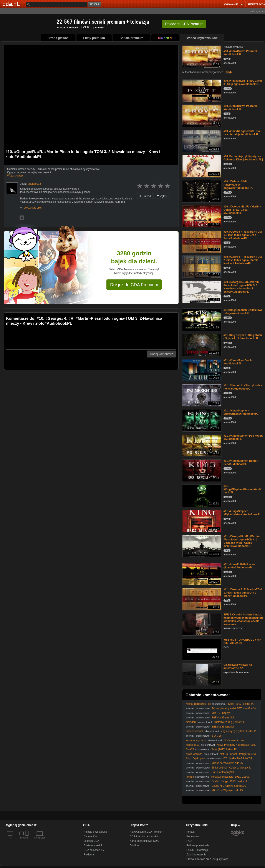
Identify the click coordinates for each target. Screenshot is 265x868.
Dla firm (134, 845)
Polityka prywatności (198, 845)
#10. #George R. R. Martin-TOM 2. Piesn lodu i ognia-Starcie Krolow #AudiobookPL (243, 260)
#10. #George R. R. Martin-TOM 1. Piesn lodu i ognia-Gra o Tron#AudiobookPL (243, 235)
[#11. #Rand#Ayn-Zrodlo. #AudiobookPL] (201, 370)
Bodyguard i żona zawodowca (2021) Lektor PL (215, 742)
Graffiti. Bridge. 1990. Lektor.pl (229, 781)
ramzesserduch (195, 731)
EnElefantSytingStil (223, 718)
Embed (145, 196)
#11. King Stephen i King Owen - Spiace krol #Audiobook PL (243, 337)
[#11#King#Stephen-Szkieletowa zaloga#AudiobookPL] (201, 319)
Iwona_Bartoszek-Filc (198, 704)
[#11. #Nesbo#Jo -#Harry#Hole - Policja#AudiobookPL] (201, 395)
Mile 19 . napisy (221, 713)
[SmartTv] (27, 840)
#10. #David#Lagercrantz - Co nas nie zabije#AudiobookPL (242, 133)
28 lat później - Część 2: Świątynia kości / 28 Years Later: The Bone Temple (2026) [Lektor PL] (220, 769)
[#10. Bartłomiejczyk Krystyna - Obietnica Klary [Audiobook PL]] (201, 166)
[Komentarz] (91, 339)
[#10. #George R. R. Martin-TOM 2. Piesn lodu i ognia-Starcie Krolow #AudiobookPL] (201, 266)
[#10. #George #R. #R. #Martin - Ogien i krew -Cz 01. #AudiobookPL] (201, 216)
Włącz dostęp (15, 176)
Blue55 (190, 749)
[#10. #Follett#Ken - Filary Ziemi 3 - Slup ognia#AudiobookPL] (201, 90)
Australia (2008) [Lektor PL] (229, 722)
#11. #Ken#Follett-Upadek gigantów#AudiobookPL (239, 566)
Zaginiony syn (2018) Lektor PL (239, 731)
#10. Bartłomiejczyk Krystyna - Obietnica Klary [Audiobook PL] (243, 158)
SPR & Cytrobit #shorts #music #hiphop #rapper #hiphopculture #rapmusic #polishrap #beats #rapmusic (243, 619)
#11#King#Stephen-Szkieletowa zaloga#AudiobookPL (243, 312)
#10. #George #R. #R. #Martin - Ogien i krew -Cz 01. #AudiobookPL (242, 210)
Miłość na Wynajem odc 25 (227, 790)
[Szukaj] (56, 4)
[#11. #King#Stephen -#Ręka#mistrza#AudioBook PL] (201, 521)
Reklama (89, 855)
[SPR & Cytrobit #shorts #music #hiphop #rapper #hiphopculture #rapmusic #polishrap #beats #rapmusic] (201, 624)
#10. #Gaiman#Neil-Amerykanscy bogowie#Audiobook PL (238, 185)
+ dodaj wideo (258, 11)
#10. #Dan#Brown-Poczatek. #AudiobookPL (241, 53)
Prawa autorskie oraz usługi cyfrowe (207, 859)
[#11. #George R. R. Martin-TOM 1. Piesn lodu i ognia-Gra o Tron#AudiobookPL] (201, 599)
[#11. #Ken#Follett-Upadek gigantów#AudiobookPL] (201, 574)
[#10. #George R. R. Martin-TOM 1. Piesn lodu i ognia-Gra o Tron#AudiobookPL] (201, 241)
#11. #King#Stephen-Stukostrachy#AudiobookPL (241, 412)
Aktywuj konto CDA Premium (146, 832)
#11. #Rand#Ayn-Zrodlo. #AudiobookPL (238, 362)
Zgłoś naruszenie (196, 855)
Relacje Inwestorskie (96, 832)
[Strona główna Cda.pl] (12, 4)
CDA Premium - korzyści (144, 836)
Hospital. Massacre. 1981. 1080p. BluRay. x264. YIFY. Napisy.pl (218, 778)
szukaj (95, 4)
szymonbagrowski (196, 740)
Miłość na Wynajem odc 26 (227, 763)
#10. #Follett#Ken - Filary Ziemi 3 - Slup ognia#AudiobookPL (243, 82)
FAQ (189, 841)
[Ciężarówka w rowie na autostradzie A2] (201, 674)
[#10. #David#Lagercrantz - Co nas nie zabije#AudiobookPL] (201, 141)
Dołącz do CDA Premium (134, 285)
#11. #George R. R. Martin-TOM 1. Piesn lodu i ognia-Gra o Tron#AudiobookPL (243, 593)
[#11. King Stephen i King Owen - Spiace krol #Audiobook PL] (201, 345)
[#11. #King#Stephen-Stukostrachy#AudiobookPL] (201, 420)
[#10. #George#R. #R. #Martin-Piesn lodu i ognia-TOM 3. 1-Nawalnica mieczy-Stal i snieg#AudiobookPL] (201, 291)
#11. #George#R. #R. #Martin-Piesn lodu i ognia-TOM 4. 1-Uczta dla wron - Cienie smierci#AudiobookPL (242, 541)
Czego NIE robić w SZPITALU (229, 786)
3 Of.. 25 (217, 736)
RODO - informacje (197, 850)
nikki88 (190, 777)
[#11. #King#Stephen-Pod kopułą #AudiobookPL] (201, 445)
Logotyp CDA (91, 841)
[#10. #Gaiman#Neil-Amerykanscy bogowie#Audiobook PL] (201, 191)
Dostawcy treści (93, 845)
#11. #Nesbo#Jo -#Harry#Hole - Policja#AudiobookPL (243, 387)
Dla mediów (90, 836)
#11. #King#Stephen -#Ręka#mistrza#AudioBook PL (242, 513)
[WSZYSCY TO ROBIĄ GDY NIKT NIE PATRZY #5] (201, 649)
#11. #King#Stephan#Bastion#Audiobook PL (243, 489)
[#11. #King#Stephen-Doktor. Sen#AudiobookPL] (201, 470)
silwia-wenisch (194, 754)
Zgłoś (162, 196)
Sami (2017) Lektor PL (241, 704)
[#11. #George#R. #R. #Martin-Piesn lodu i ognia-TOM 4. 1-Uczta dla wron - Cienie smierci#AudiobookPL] (201, 546)
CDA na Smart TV (94, 850)
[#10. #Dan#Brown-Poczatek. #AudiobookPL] (201, 56)
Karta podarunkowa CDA (144, 841)
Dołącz (184, 24)
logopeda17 (193, 745)
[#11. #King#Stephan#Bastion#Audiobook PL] (201, 495)
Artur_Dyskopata (195, 759)
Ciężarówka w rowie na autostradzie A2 (238, 666)
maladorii (191, 722)
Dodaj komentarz (161, 354)
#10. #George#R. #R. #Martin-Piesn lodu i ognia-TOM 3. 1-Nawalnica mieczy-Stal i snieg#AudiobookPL (242, 287)
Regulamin (193, 836)
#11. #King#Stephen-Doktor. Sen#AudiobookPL (241, 463)
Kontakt (191, 832)
